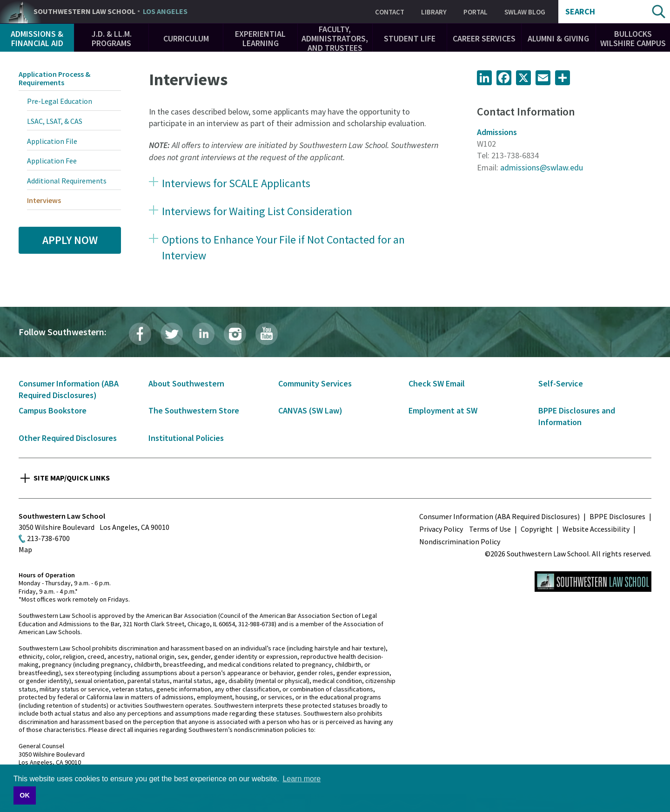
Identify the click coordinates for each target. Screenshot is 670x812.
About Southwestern (186, 383)
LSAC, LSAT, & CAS (55, 121)
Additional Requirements (67, 181)
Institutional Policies (186, 438)
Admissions (497, 132)
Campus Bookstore (53, 410)
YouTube (267, 334)
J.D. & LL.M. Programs (112, 38)
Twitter (172, 334)
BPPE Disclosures (617, 516)
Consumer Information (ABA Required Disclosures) (499, 516)
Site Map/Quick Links (72, 478)
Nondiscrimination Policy (460, 541)
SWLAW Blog (525, 12)
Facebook (140, 334)
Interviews (44, 200)
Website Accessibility (596, 529)
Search (580, 12)
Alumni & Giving (558, 38)
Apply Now (70, 240)
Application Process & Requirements (54, 78)
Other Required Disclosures (68, 438)
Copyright (537, 529)
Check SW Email (437, 383)
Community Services (315, 383)
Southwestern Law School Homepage (593, 582)
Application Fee (52, 161)
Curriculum (186, 38)
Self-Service (561, 383)
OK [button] (25, 795)
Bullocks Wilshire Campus (633, 38)
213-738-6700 (48, 538)
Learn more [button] (301, 779)
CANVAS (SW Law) (310, 410)
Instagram (235, 334)
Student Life (410, 38)
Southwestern (111, 12)
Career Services (484, 38)
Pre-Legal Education (60, 101)
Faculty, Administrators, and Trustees (335, 38)
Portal (476, 12)
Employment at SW (443, 410)
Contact (390, 12)
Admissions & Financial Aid (37, 38)
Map (25, 549)
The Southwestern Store (194, 410)
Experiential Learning (260, 38)
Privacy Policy (441, 529)
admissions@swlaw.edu (542, 167)
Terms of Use (490, 529)
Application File (52, 141)
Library (434, 12)
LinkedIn (203, 334)
